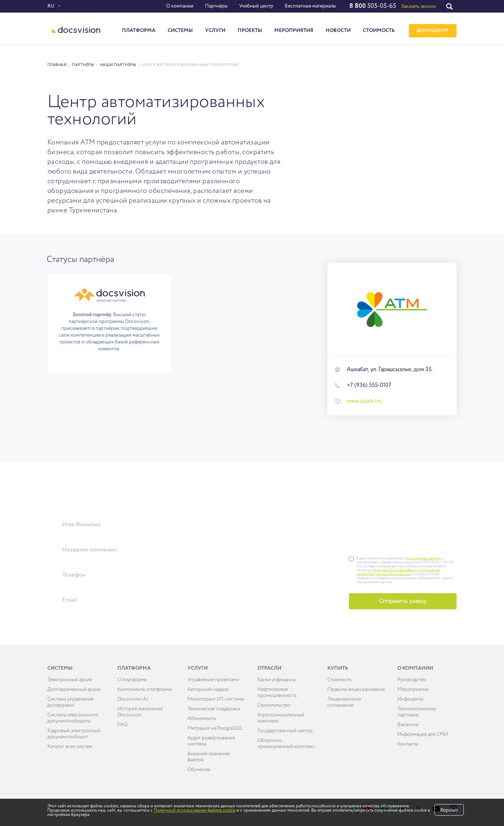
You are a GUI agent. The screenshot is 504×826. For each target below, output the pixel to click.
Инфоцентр (410, 699)
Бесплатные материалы (310, 6)
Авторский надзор (208, 689)
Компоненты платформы (145, 689)
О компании (180, 6)
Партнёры (216, 6)
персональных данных (423, 558)
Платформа (139, 31)
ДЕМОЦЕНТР (433, 31)
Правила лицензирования (356, 689)
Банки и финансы (277, 680)
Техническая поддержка (214, 709)
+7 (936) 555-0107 (369, 386)
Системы (180, 31)
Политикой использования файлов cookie (195, 811)
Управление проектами (213, 680)
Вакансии (408, 725)
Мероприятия (294, 31)
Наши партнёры (118, 65)
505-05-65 (373, 6)
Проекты (250, 31)
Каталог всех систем (70, 747)
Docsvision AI (133, 699)
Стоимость (379, 31)
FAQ (122, 725)
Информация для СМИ (423, 734)
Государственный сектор (285, 731)
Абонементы (202, 719)
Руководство (412, 680)
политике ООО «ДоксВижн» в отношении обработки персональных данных (398, 572)
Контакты (408, 744)
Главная (57, 65)
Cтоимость (339, 680)
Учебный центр (256, 6)
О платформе (132, 680)
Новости (338, 31)
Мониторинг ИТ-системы (216, 699)
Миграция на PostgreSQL (215, 728)
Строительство (274, 705)
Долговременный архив (74, 689)
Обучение (199, 770)
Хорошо (449, 810)
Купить (338, 668)
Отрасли (269, 668)
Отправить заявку (403, 601)
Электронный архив (70, 680)
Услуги (215, 31)
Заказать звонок (419, 6)
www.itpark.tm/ (365, 401)
